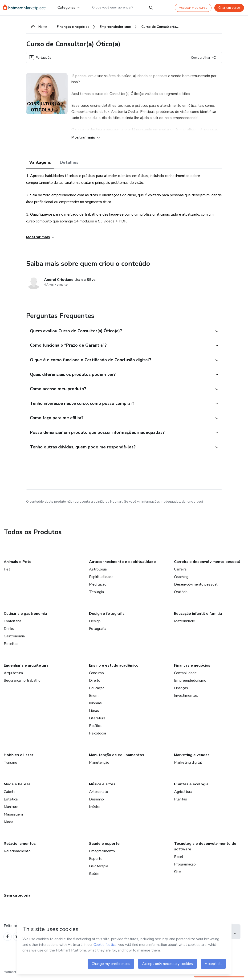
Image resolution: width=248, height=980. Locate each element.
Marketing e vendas (192, 758)
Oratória (181, 595)
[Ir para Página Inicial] (26, 8)
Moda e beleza (17, 787)
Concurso (96, 676)
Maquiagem (13, 817)
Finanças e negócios (192, 668)
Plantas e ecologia (191, 787)
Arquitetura (13, 676)
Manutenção (99, 765)
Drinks (9, 631)
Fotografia (98, 631)
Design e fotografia (107, 616)
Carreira (180, 572)
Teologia (96, 595)
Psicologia (98, 736)
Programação (185, 867)
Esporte (96, 861)
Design (95, 624)
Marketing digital (188, 765)
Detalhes (69, 163)
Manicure (11, 810)
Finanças (181, 691)
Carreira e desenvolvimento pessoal (207, 565)
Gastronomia (14, 639)
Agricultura (183, 795)
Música (95, 810)
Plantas (181, 802)
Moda (8, 825)
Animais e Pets (18, 565)
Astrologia (98, 572)
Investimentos (186, 698)
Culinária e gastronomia (25, 616)
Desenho (96, 802)
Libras (94, 713)
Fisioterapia (99, 869)
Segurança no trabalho (22, 683)
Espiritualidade (101, 580)
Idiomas (95, 706)
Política (95, 729)
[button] (119, 332)
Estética (11, 802)
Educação (97, 691)
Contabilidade (185, 676)
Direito (95, 683)
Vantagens (40, 163)
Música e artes (102, 787)
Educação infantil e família (198, 616)
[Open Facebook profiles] (8, 940)
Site (177, 875)
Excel (179, 860)
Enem (94, 698)
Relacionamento (17, 854)
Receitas (11, 647)
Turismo (10, 765)
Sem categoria (17, 898)
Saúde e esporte (104, 846)
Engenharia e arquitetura (26, 668)
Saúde (94, 877)
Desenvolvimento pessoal (196, 587)
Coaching (181, 580)
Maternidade (185, 624)
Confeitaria (12, 624)
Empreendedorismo (190, 683)
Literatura (97, 721)
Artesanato (99, 795)
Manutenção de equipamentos (117, 758)
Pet (7, 572)
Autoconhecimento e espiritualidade (122, 565)
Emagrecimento (102, 854)
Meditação (98, 587)
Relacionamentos (20, 846)
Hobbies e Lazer (18, 758)
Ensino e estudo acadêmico (114, 668)
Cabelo (10, 795)
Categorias (69, 8)
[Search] (151, 8)
